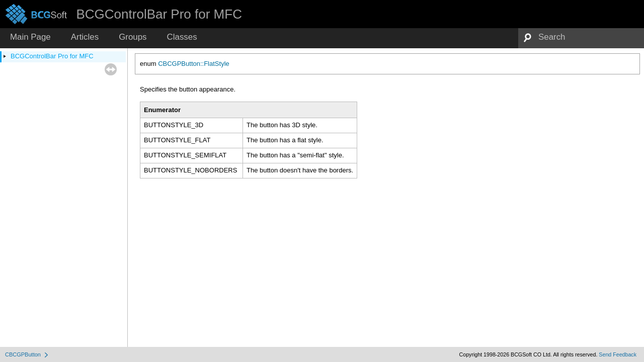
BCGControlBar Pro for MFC (52, 56)
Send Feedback (618, 354)
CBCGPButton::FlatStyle (194, 64)
